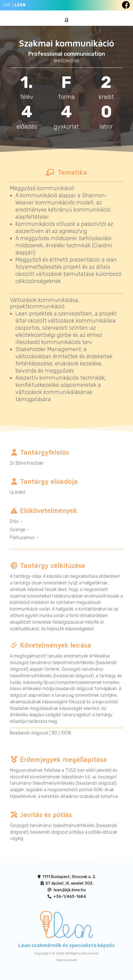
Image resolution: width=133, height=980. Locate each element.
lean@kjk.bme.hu (70, 890)
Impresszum (66, 960)
